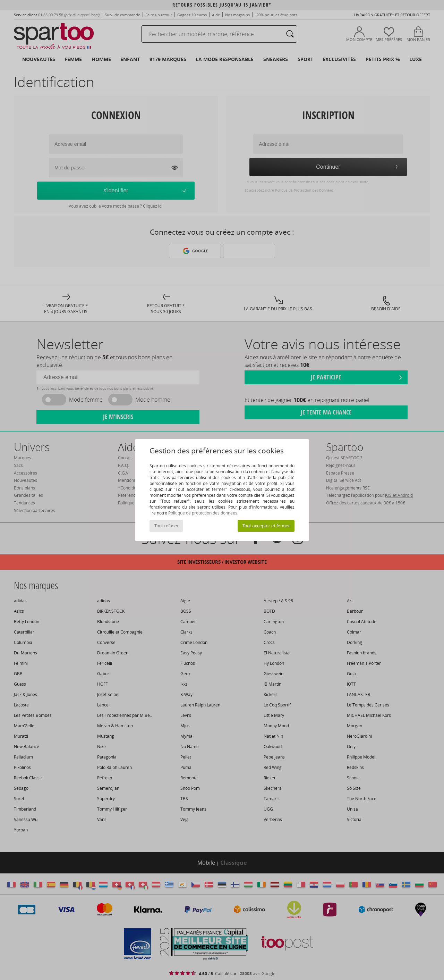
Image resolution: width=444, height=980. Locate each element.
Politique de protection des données (203, 513)
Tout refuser (166, 526)
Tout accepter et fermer (266, 526)
